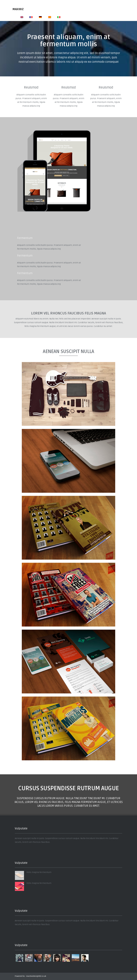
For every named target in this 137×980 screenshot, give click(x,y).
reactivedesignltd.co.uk (36, 976)
